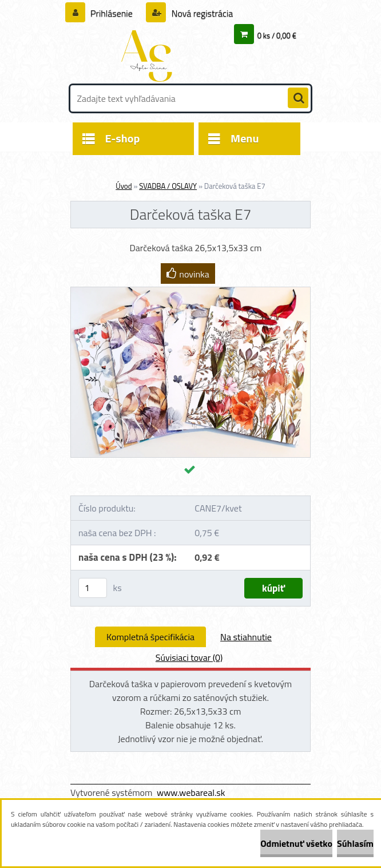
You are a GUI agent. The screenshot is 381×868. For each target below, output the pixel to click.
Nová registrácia (201, 13)
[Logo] (149, 56)
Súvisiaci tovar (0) (189, 657)
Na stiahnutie (246, 637)
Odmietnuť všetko (296, 843)
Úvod (124, 186)
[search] (298, 98)
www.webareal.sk (191, 792)
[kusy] (93, 588)
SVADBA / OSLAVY (168, 186)
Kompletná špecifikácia (150, 637)
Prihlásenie (112, 13)
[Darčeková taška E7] (190, 292)
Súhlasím (355, 843)
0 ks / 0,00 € (277, 35)
